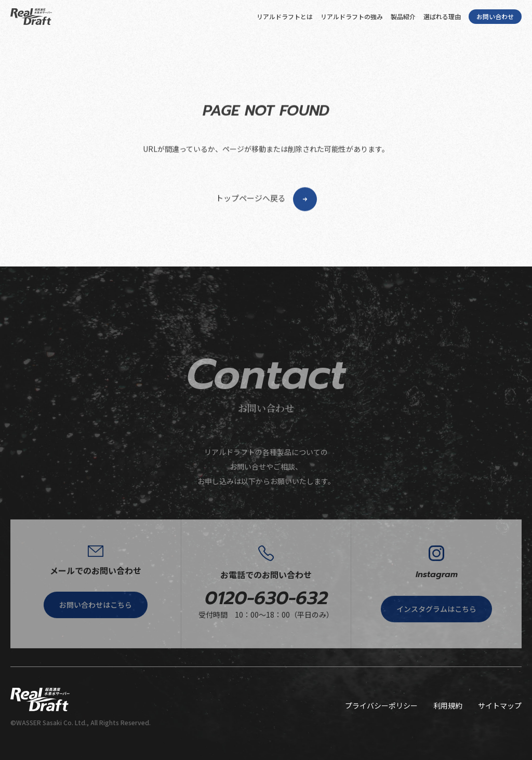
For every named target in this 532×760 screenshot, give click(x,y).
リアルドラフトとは (285, 16)
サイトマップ (500, 705)
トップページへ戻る (266, 229)
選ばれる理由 (442, 16)
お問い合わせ (495, 16)
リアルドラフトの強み (352, 16)
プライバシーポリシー (381, 705)
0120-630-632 (266, 624)
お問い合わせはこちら (96, 630)
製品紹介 (403, 16)
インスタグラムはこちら (436, 635)
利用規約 (448, 705)
